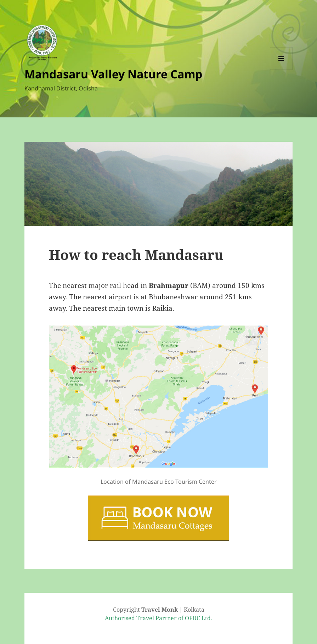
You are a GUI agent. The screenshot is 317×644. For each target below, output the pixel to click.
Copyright (127, 610)
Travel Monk (160, 610)
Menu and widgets (281, 70)
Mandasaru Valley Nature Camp (113, 74)
